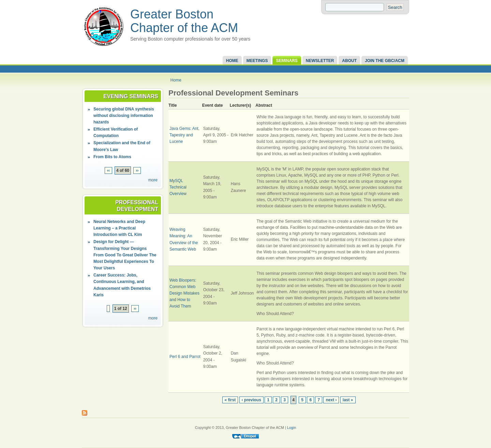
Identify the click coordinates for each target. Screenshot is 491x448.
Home (232, 61)
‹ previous (251, 400)
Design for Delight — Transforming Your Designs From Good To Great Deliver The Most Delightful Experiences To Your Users (125, 255)
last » (348, 400)
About (349, 61)
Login (292, 428)
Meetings (257, 61)
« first (230, 400)
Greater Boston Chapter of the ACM (184, 21)
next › (331, 400)
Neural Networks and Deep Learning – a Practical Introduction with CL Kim (119, 228)
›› (137, 170)
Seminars (287, 61)
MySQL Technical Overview (178, 187)
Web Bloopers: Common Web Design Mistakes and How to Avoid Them (184, 293)
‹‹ (108, 170)
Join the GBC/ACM (385, 61)
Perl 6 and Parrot (185, 357)
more (153, 180)
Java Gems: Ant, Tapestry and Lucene (184, 135)
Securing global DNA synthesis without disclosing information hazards (124, 116)
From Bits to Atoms (112, 157)
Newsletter (320, 61)
